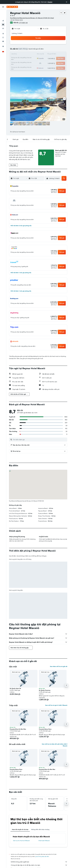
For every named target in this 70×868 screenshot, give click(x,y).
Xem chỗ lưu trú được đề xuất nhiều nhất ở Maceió (55, 745)
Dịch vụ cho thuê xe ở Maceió (21, 841)
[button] (67, 2)
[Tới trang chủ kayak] (12, 7)
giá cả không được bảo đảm (42, 856)
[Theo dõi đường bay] (3, 29)
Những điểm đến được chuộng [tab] (40, 829)
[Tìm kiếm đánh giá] (40, 440)
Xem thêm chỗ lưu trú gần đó (59, 666)
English (50, 2)
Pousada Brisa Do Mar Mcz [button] (18, 729)
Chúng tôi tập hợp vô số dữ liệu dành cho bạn (39, 865)
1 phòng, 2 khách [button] (17, 33)
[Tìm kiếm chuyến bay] (3, 12)
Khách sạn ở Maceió (44, 841)
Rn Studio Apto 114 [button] (15, 688)
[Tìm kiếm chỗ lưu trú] (3, 16)
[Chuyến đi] (3, 38)
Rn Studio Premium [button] (45, 690)
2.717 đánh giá (23, 23)
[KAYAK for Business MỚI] (3, 33)
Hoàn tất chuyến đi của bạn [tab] (20, 829)
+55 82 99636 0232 (16, 20)
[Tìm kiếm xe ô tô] (3, 20)
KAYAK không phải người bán (39, 862)
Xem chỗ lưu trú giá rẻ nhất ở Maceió (56, 705)
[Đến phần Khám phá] (3, 25)
